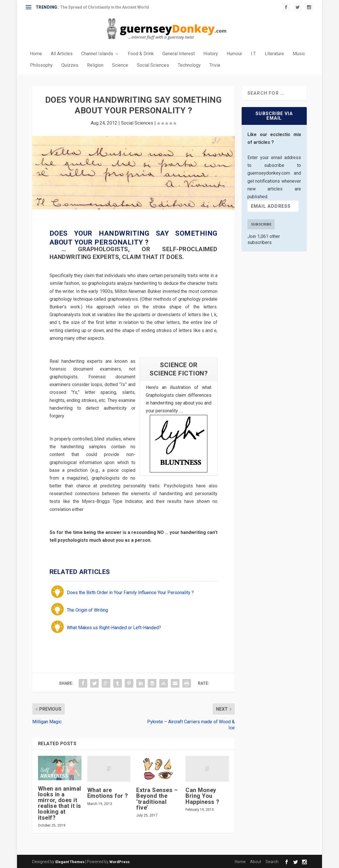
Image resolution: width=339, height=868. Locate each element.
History (211, 53)
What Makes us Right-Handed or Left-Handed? (114, 627)
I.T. (253, 53)
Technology (189, 65)
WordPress (120, 861)
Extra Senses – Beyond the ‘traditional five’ (157, 798)
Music (299, 53)
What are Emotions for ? (108, 792)
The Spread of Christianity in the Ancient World (104, 7)
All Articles (62, 53)
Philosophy (41, 65)
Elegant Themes (70, 861)
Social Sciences (153, 65)
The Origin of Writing (87, 609)
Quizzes (70, 65)
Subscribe (261, 224)
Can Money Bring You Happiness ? (202, 795)
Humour (234, 53)
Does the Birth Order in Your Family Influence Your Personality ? (130, 592)
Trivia (215, 65)
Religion (95, 65)
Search (272, 861)
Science (120, 65)
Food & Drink (141, 53)
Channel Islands (97, 53)
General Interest (179, 53)
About (256, 861)
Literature (274, 53)
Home (36, 53)
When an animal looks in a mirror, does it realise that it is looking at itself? (60, 803)
